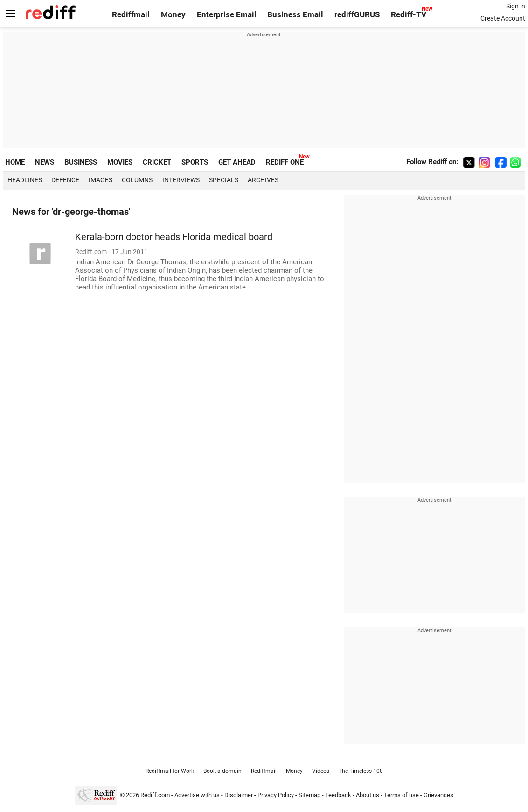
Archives (263, 180)
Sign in (516, 6)
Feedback (338, 795)
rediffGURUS (357, 15)
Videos (321, 771)
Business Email (295, 15)
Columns (137, 180)
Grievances (438, 795)
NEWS (45, 162)
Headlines (25, 180)
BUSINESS (81, 162)
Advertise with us (197, 795)
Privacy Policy (276, 795)
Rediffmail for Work (170, 771)
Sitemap (309, 795)
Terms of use (401, 795)
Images (101, 180)
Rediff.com (155, 795)
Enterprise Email (227, 15)
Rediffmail (131, 15)
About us (368, 795)
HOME (15, 162)
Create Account (503, 18)
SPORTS (195, 162)
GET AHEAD (237, 162)
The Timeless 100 (361, 771)
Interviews (181, 180)
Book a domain (222, 771)
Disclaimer (239, 795)
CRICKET (157, 162)
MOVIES (120, 162)
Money (173, 15)
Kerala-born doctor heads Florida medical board (174, 237)
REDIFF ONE (285, 162)
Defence (65, 180)
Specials (224, 180)
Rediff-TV (409, 15)
